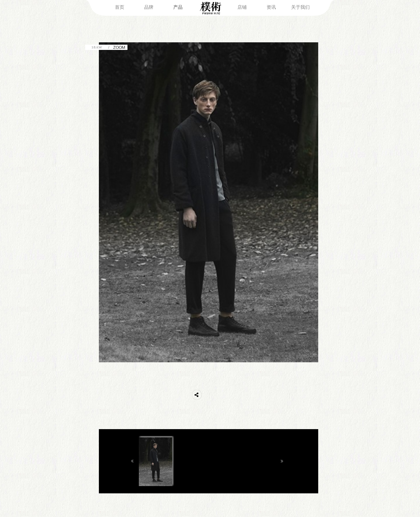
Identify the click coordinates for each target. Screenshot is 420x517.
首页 (120, 7)
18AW (97, 47)
